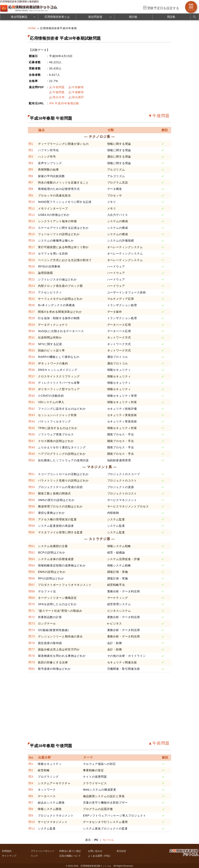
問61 (32, 546)
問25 (32, 299)
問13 (32, 221)
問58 (32, 519)
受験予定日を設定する (163, 8)
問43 (32, 415)
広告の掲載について (70, 856)
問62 (32, 552)
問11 (32, 208)
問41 (32, 402)
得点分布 (59, 97)
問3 (31, 157)
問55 (32, 500)
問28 (32, 318)
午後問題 (59, 92)
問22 (32, 279)
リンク (34, 856)
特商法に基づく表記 (70, 851)
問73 (32, 623)
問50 (32, 460)
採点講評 (78, 97)
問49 (32, 454)
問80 (32, 669)
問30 (32, 331)
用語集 (171, 17)
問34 (32, 357)
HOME (32, 28)
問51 (32, 474)
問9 (31, 195)
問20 (32, 266)
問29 (32, 325)
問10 (32, 202)
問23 (32, 286)
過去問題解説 (19, 17)
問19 (32, 260)
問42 (32, 409)
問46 (32, 434)
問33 (32, 350)
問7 (31, 182)
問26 (32, 305)
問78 (32, 656)
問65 (32, 572)
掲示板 (133, 17)
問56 (32, 506)
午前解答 (78, 87)
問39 (32, 389)
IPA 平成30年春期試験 (64, 103)
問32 (32, 344)
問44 (32, 421)
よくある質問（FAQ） (100, 856)
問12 (32, 215)
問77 (32, 649)
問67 (32, 585)
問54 (32, 493)
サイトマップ (9, 856)
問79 (32, 662)
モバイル (108, 840)
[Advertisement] (92, 706)
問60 (32, 532)
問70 (32, 604)
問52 (32, 480)
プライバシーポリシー (43, 851)
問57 (32, 513)
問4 (31, 163)
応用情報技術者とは (57, 17)
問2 (31, 150)
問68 (32, 591)
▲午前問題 (159, 743)
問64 (32, 565)
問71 (32, 611)
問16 (32, 241)
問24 (32, 292)
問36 (32, 370)
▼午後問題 (159, 116)
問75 (32, 636)
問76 (32, 643)
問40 (32, 396)
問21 (32, 273)
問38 (32, 383)
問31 (32, 337)
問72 (32, 617)
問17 (32, 247)
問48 (32, 447)
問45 (32, 428)
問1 (31, 144)
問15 (32, 234)
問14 (32, 228)
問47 (32, 441)
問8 (31, 189)
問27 (32, 312)
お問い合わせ (95, 851)
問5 (31, 170)
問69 (32, 598)
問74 (32, 630)
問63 (32, 559)
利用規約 (7, 851)
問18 (32, 253)
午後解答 (78, 92)
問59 (32, 526)
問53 (32, 487)
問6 (31, 176)
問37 (32, 376)
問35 (32, 363)
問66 (32, 578)
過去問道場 (95, 17)
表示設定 (121, 851)
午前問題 (59, 87)
